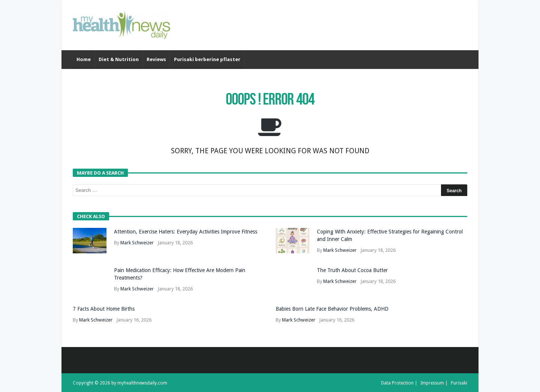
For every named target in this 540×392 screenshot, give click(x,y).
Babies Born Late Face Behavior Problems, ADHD (332, 309)
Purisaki (459, 383)
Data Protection (397, 383)
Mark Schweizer (137, 243)
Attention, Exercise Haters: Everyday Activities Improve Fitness (186, 232)
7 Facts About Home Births (104, 309)
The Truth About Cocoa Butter (352, 270)
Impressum (432, 383)
